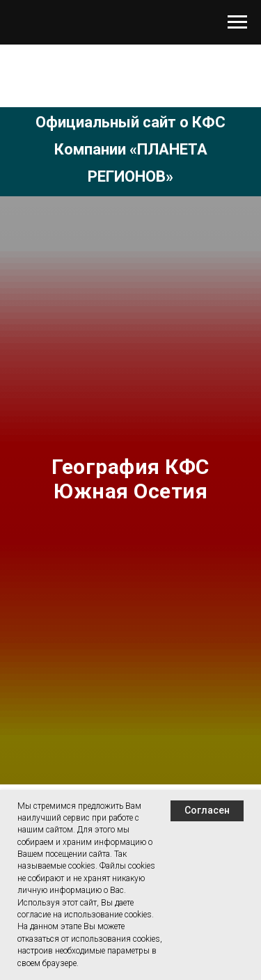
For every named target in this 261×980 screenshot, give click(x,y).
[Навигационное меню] (237, 22)
